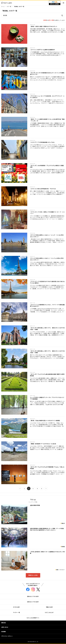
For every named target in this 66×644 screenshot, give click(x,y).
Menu (63, 3)
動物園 (63, 547)
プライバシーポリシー (7, 636)
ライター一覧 (16, 612)
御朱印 (63, 523)
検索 (62, 15)
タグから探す (16, 607)
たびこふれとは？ (49, 612)
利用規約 (4, 632)
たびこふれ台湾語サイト (33, 618)
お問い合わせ (5, 627)
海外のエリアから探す (33, 602)
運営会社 (4, 623)
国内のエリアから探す (33, 596)
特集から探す (50, 607)
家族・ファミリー (60, 570)
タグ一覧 (9, 6)
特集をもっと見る (33, 575)
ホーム (3, 6)
